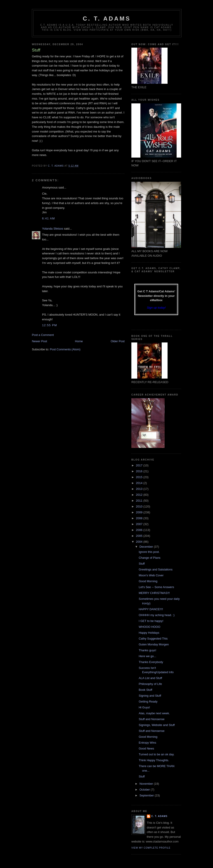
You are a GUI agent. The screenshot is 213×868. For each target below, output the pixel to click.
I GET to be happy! (151, 621)
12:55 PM (50, 325)
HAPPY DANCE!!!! (151, 609)
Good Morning (148, 581)
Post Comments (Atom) (65, 349)
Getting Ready (148, 702)
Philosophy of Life (150, 684)
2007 (140, 524)
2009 (140, 512)
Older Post (118, 341)
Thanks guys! (147, 650)
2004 (140, 542)
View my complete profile (151, 848)
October (145, 790)
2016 (140, 471)
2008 (140, 518)
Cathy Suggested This (153, 639)
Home (79, 341)
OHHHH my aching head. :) (156, 615)
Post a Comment (43, 335)
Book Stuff (145, 690)
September (147, 795)
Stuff (142, 564)
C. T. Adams (107, 19)
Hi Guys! (144, 707)
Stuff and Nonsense (151, 719)
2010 (140, 506)
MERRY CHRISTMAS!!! (154, 593)
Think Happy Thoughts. (154, 760)
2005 (140, 536)
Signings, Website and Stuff (157, 725)
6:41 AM (49, 218)
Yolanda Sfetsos (53, 229)
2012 (140, 495)
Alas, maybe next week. (154, 713)
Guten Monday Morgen (154, 644)
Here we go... (147, 656)
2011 (140, 501)
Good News (146, 748)
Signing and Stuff (150, 696)
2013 (140, 489)
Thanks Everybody (151, 662)
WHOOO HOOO (149, 627)
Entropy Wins (147, 743)
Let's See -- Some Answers (156, 587)
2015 (140, 477)
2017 (140, 465)
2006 (140, 530)
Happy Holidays (149, 633)
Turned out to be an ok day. (156, 754)
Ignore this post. (149, 552)
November (147, 784)
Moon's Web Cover (151, 575)
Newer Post (39, 341)
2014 (140, 483)
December (147, 547)
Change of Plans (149, 558)
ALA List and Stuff (150, 678)
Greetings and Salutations (156, 569)
